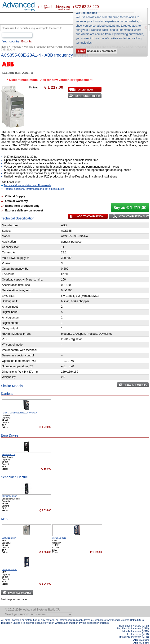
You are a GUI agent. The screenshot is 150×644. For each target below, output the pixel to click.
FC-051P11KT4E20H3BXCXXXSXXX (19, 413)
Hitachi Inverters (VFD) (136, 631)
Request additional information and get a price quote (34, 189)
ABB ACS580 (141, 640)
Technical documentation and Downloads (27, 185)
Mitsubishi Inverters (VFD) (134, 637)
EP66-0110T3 (8, 454)
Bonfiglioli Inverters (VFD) (134, 626)
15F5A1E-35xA (9, 538)
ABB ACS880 (141, 643)
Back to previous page (14, 599)
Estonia (26, 41)
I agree (81, 51)
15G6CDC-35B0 (9, 570)
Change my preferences (102, 51)
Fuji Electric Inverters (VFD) (133, 628)
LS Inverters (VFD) (138, 634)
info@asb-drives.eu (54, 7)
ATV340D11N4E (9, 496)
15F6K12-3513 (59, 538)
